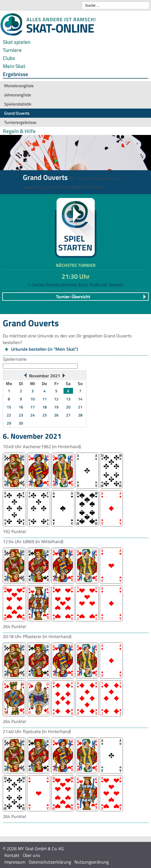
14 (80, 399)
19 (56, 407)
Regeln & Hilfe (19, 131)
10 (33, 399)
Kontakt (12, 855)
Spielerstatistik (18, 104)
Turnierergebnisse (20, 122)
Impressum (15, 862)
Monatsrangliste (19, 86)
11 (45, 399)
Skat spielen (17, 42)
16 (21, 407)
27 (68, 415)
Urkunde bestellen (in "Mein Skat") (45, 349)
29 (9, 423)
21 (80, 407)
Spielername (15, 359)
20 (68, 407)
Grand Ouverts (17, 113)
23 (21, 415)
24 (33, 415)
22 (9, 415)
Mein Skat (14, 66)
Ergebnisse (15, 74)
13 (68, 399)
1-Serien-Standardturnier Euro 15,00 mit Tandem (75, 285)
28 (80, 415)
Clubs (9, 58)
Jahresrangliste (18, 95)
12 (56, 399)
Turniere (12, 50)
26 (56, 415)
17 (33, 407)
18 (45, 407)
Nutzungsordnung (92, 862)
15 (9, 407)
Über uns (31, 855)
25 (45, 415)
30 (21, 423)
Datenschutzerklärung (50, 862)
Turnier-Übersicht (73, 297)
